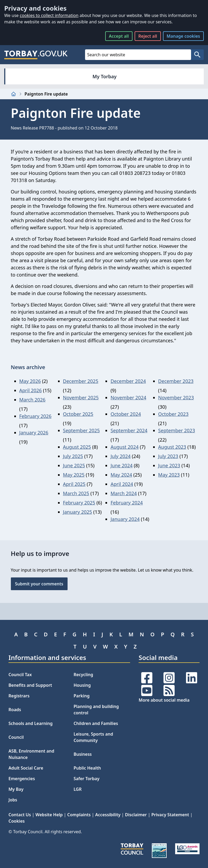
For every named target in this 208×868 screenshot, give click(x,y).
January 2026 (34, 433)
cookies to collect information (49, 15)
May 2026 (30, 381)
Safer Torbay (87, 779)
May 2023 (169, 475)
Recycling (83, 675)
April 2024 (122, 484)
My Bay (16, 789)
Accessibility (108, 815)
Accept (119, 36)
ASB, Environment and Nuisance (31, 754)
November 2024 (128, 398)
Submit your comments (39, 584)
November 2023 (176, 398)
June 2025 (74, 465)
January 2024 (125, 519)
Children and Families (96, 723)
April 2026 (31, 390)
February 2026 (36, 416)
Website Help (49, 815)
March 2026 (32, 400)
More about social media (164, 700)
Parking (82, 696)
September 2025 (81, 430)
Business (83, 754)
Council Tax (20, 675)
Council (16, 737)
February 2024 (127, 503)
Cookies (17, 821)
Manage (183, 36)
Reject (148, 36)
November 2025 (81, 398)
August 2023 (172, 447)
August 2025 (77, 447)
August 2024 (125, 447)
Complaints (79, 815)
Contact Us (20, 815)
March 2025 (76, 493)
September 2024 (129, 430)
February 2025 (79, 503)
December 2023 (176, 381)
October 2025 (78, 414)
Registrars (19, 696)
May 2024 (121, 475)
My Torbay (105, 76)
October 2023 (173, 414)
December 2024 (128, 381)
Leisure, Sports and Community (93, 737)
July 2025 (73, 456)
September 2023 (177, 430)
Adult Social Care (26, 768)
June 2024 (121, 465)
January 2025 (78, 512)
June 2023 (169, 465)
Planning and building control (96, 710)
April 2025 (74, 484)
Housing (82, 685)
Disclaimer (136, 815)
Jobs (13, 800)
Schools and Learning (30, 723)
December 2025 (81, 381)
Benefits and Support (30, 685)
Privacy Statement (170, 815)
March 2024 (124, 493)
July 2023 (168, 456)
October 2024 (126, 414)
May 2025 (74, 475)
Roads (15, 710)
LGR (78, 789)
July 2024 (121, 456)
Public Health (87, 768)
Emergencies (22, 779)
